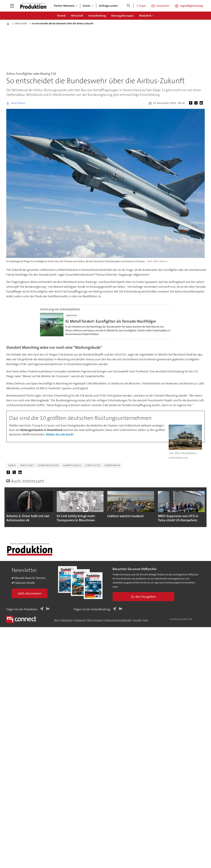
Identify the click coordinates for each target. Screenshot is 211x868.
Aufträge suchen (108, 6)
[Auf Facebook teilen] (191, 103)
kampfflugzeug (72, 465)
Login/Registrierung (191, 6)
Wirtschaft (77, 16)
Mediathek (145, 16)
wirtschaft (27, 465)
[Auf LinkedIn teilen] (202, 103)
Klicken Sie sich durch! (60, 434)
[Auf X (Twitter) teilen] (197, 103)
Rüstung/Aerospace (123, 16)
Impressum (80, 620)
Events (87, 6)
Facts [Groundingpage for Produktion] (145, 620)
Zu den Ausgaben (143, 597)
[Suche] (128, 6)
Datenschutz (66, 620)
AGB (56, 620)
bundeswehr (112, 465)
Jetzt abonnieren (30, 593)
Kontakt (137, 620)
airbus (12, 465)
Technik (61, 16)
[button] (198, 506)
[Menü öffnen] (12, 6)
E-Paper (141, 6)
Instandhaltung (97, 16)
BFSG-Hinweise (95, 620)
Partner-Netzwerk (64, 6)
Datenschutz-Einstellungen (118, 620)
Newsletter (163, 6)
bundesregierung (48, 465)
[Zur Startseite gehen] (33, 6)
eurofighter (93, 465)
